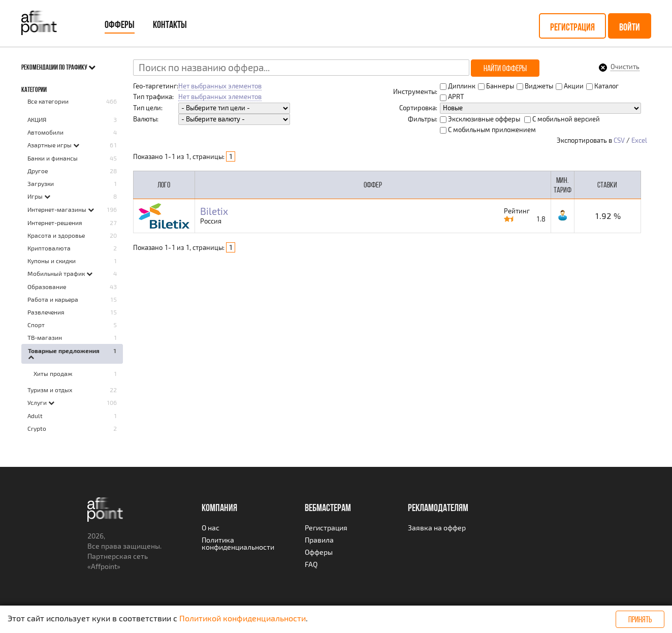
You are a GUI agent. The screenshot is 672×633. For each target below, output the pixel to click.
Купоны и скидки (52, 261)
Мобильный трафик (57, 273)
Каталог (602, 86)
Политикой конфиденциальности (243, 618)
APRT (452, 97)
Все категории (48, 101)
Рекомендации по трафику (58, 67)
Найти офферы (505, 68)
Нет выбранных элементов (220, 86)
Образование (47, 287)
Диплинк (458, 86)
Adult (35, 416)
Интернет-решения (55, 223)
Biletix (214, 212)
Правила (319, 540)
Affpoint (104, 566)
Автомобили (45, 132)
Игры (36, 196)
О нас (211, 528)
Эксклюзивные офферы (480, 119)
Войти (630, 27)
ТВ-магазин (45, 337)
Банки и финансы (53, 158)
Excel (639, 140)
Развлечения (46, 312)
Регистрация (572, 27)
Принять (640, 619)
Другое (38, 171)
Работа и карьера (53, 299)
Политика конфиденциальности (238, 543)
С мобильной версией (562, 119)
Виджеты (535, 86)
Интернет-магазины (58, 209)
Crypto (37, 428)
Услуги (38, 402)
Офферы (120, 24)
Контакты (170, 24)
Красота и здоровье (56, 235)
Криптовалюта (49, 248)
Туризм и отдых (50, 390)
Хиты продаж (53, 373)
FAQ (311, 564)
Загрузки (41, 183)
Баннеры (496, 86)
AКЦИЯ (37, 119)
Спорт (36, 325)
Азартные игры (50, 145)
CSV (619, 140)
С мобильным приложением (488, 130)
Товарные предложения (64, 351)
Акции (570, 86)
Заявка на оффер (437, 528)
